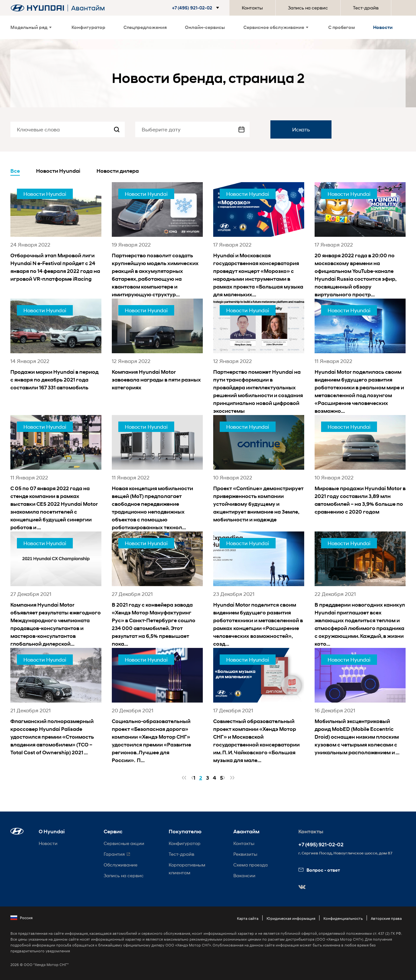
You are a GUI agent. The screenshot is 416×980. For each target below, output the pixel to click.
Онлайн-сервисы (205, 27)
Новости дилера (118, 171)
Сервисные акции (124, 843)
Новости (383, 27)
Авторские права (386, 918)
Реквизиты (245, 854)
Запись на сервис (308, 8)
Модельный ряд (31, 27)
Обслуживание (121, 865)
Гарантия (114, 854)
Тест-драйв (366, 8)
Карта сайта (248, 918)
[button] (197, 8)
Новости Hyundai (58, 171)
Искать (301, 129)
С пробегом (342, 27)
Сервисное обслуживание (276, 27)
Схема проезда (251, 865)
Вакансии (244, 875)
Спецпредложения (145, 27)
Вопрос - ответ (319, 870)
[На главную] (37, 8)
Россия (21, 918)
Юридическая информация (291, 918)
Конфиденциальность (343, 918)
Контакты (252, 8)
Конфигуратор (88, 27)
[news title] (56, 233)
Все (15, 171)
